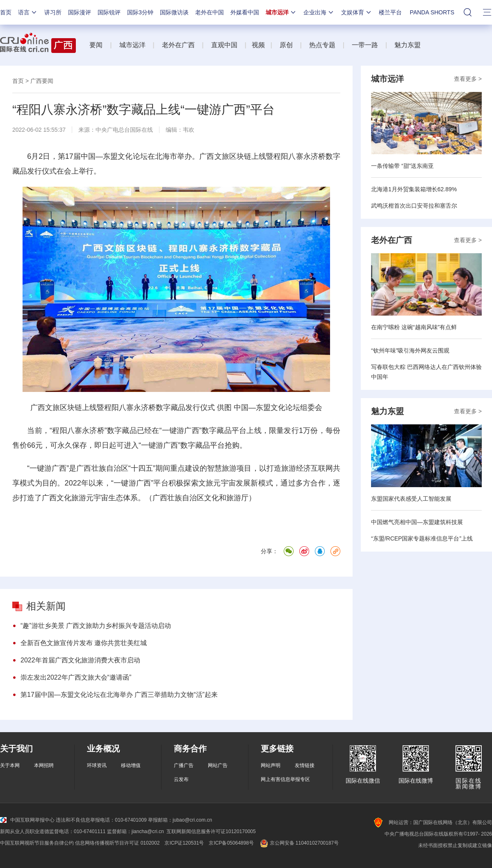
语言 (28, 12)
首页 (6, 12)
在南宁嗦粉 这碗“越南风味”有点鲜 (414, 327)
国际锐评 (109, 12)
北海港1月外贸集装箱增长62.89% (414, 189)
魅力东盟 (408, 45)
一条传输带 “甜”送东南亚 (402, 166)
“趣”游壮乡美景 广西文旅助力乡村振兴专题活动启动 (96, 626)
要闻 (96, 45)
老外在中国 (210, 12)
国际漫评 (80, 12)
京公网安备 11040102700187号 (299, 843)
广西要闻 (42, 81)
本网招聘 (44, 765)
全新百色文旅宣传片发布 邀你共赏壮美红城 (84, 643)
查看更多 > (468, 79)
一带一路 (365, 45)
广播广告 (184, 765)
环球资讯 (97, 765)
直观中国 (224, 45)
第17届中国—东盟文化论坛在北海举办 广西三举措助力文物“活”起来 (119, 695)
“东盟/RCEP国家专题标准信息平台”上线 (422, 538)
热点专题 (322, 45)
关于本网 (10, 765)
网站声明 (271, 765)
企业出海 (319, 12)
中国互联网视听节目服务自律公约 (37, 843)
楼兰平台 (390, 12)
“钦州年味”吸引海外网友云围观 (410, 350)
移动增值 (131, 765)
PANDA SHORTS (432, 12)
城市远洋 (281, 12)
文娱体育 (357, 12)
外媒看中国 (245, 12)
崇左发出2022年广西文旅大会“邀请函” (76, 677)
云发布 (181, 779)
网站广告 (218, 765)
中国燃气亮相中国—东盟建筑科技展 (417, 522)
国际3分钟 (140, 12)
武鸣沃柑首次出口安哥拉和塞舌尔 (414, 206)
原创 (286, 45)
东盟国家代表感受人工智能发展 (411, 499)
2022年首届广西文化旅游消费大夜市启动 (80, 660)
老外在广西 (178, 45)
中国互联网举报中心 (27, 820)
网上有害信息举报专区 (285, 779)
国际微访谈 (174, 12)
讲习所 (53, 12)
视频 (258, 45)
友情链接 (305, 765)
